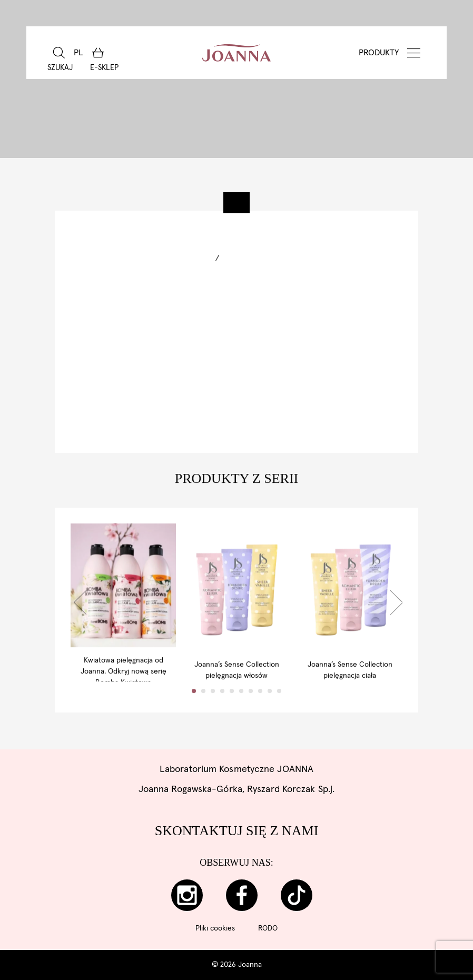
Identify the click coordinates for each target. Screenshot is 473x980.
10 (279, 712)
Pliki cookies (215, 928)
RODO (268, 928)
